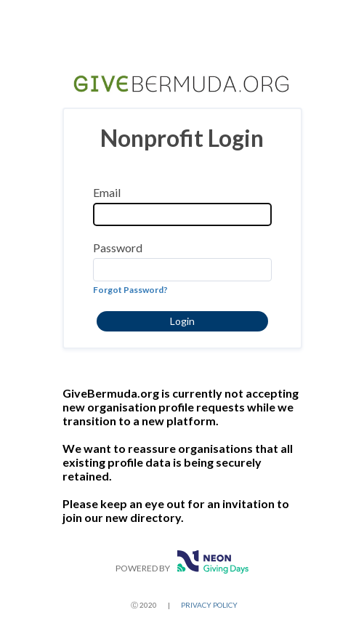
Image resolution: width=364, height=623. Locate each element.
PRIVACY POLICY (209, 605)
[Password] (182, 270)
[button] (182, 321)
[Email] (182, 214)
